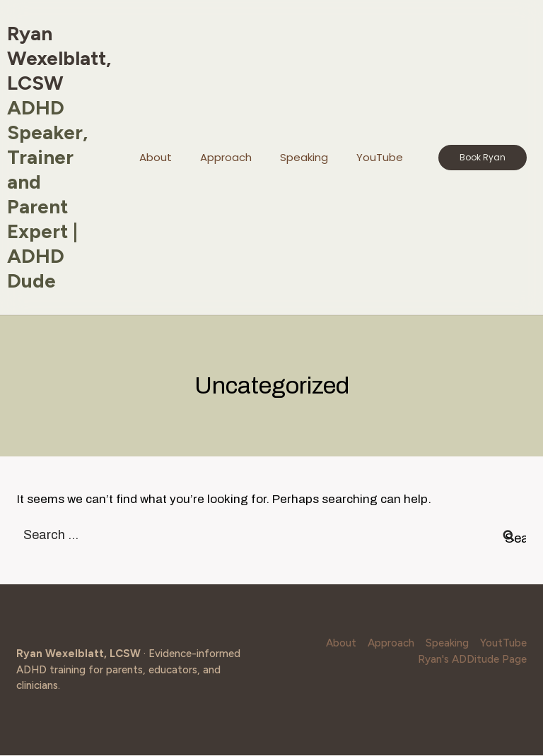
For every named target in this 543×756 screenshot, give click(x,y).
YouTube (380, 157)
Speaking (304, 157)
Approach (226, 157)
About (156, 157)
